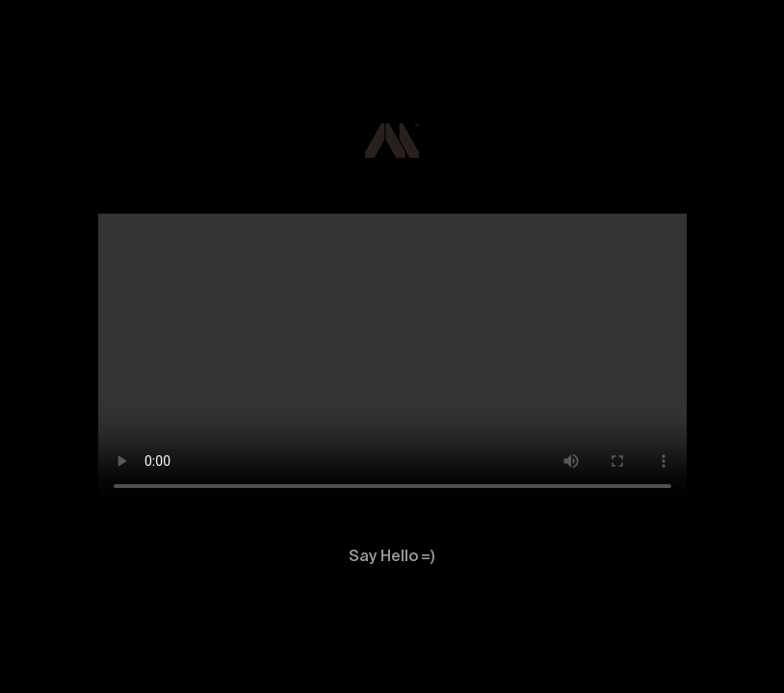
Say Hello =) (392, 557)
